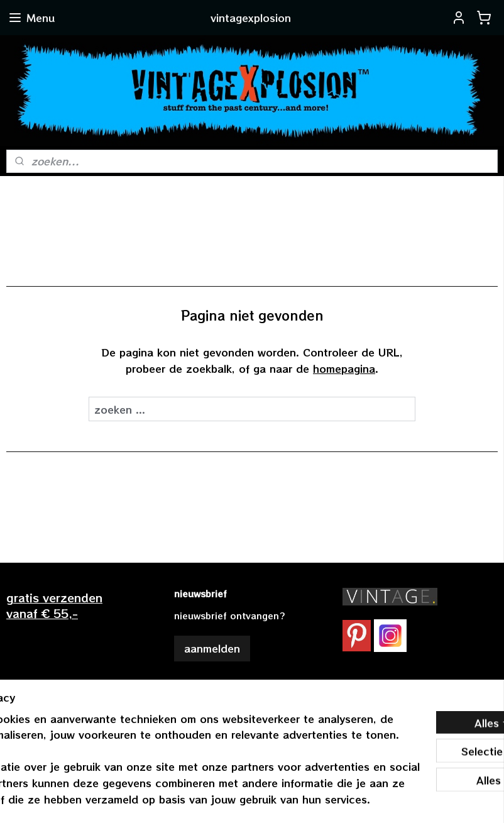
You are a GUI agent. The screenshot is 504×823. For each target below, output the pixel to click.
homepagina (344, 368)
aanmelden (212, 648)
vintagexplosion (214, 690)
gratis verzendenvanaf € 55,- (54, 605)
